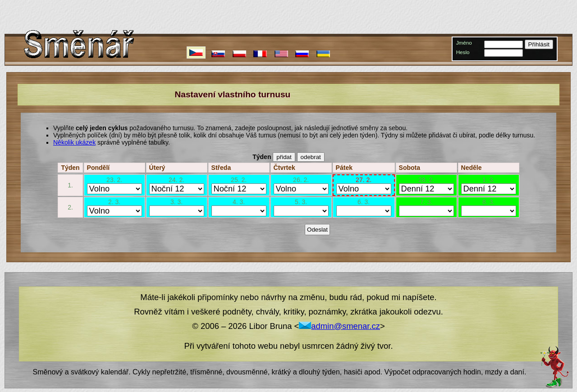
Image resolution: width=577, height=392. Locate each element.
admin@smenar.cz (339, 326)
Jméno (464, 43)
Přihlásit (539, 44)
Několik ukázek (74, 142)
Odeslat (317, 230)
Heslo (463, 52)
